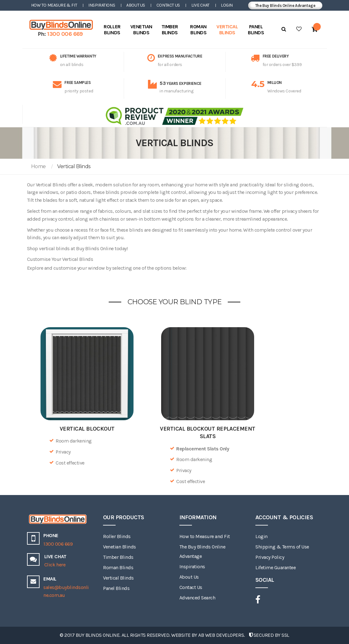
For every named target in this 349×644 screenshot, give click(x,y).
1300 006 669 (65, 34)
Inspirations (102, 5)
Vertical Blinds (118, 578)
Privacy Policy (270, 557)
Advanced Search (197, 598)
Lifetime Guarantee (275, 567)
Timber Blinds (118, 557)
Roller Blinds (117, 536)
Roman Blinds (118, 567)
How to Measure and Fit (205, 536)
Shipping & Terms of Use (282, 547)
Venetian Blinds (120, 547)
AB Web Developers (221, 635)
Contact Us (168, 5)
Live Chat (200, 5)
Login (227, 5)
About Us (136, 5)
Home (38, 166)
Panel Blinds (116, 588)
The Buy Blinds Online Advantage (285, 6)
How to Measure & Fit (54, 5)
